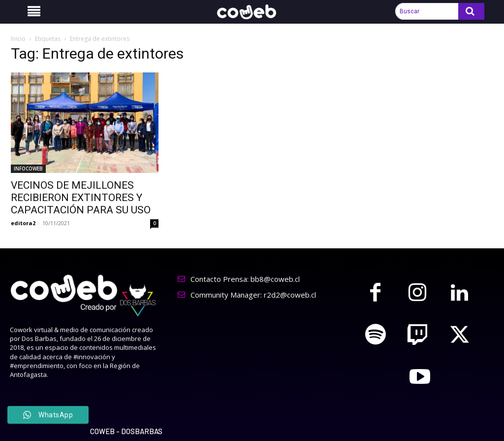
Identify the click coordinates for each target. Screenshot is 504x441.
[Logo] (252, 12)
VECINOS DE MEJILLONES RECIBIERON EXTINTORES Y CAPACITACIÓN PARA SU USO (81, 198)
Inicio (18, 39)
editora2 (23, 223)
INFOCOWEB (28, 169)
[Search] (471, 11)
